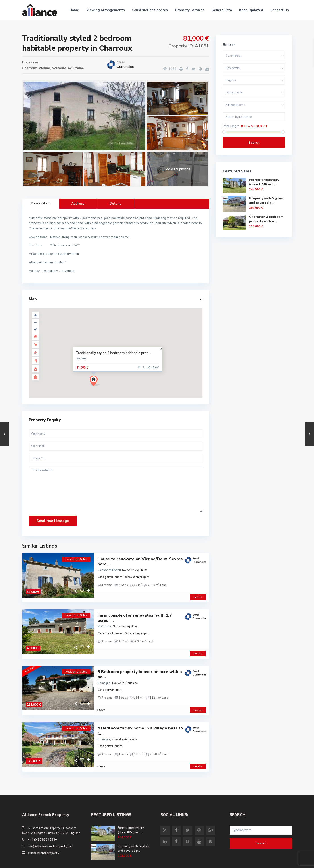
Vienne (44, 68)
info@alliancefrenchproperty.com (51, 828)
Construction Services (150, 10)
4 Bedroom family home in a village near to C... (140, 717)
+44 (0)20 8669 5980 (42, 821)
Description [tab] (41, 203)
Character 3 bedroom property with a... (266, 219)
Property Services (190, 10)
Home (74, 10)
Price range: (231, 126)
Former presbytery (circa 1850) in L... (264, 182)
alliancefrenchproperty (44, 835)
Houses (28, 62)
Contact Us (280, 10)
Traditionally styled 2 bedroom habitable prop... (114, 353)
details (198, 593)
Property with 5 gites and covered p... (266, 200)
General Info (222, 10)
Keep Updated (251, 10)
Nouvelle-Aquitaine (68, 68)
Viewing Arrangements (106, 10)
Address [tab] (78, 204)
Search (254, 143)
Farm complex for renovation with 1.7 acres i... (135, 613)
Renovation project (136, 577)
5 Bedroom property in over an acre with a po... (140, 665)
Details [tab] (115, 204)
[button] (96, 382)
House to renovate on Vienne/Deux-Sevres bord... (140, 562)
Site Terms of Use (280, 861)
